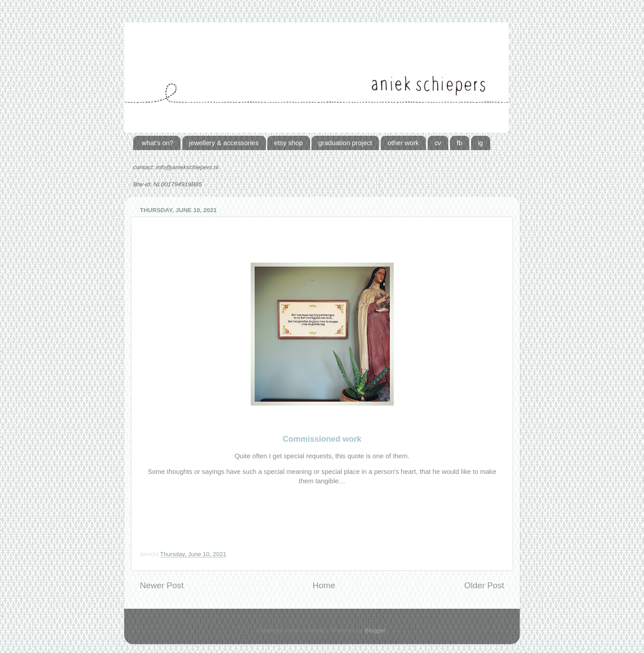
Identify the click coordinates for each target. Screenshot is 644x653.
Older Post (484, 585)
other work (403, 143)
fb (460, 143)
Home (324, 585)
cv (438, 143)
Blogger (375, 630)
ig (480, 143)
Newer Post (162, 585)
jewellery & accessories (224, 143)
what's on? (158, 143)
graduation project (345, 143)
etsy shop (288, 143)
